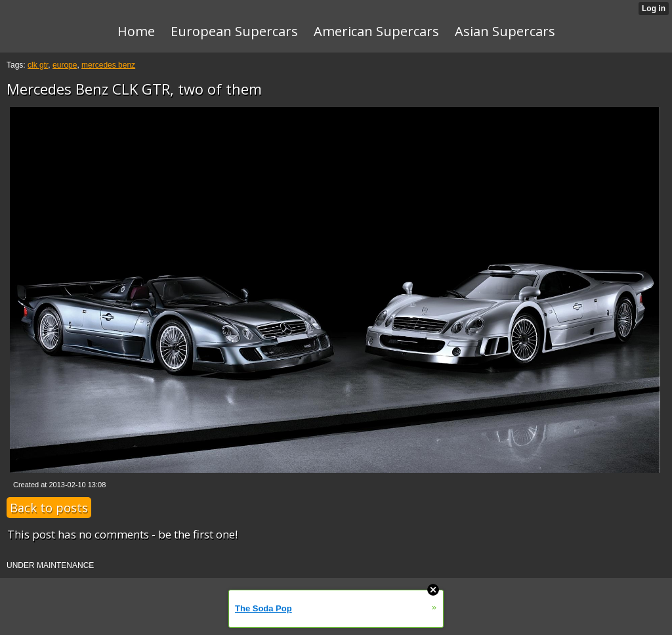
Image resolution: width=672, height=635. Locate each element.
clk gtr (38, 65)
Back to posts (49, 508)
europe (65, 65)
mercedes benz (108, 65)
